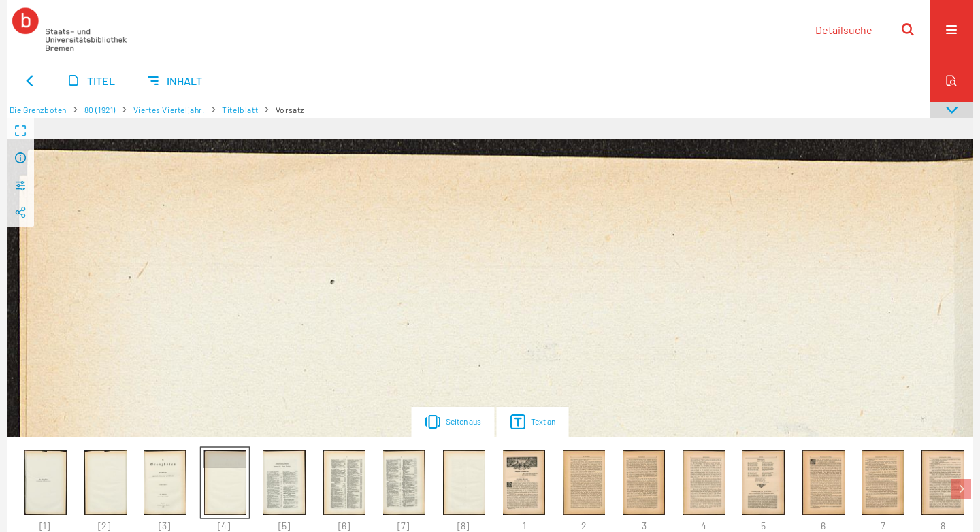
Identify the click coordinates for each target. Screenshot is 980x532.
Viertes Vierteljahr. (169, 110)
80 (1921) (100, 110)
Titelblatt (240, 110)
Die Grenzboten (38, 110)
